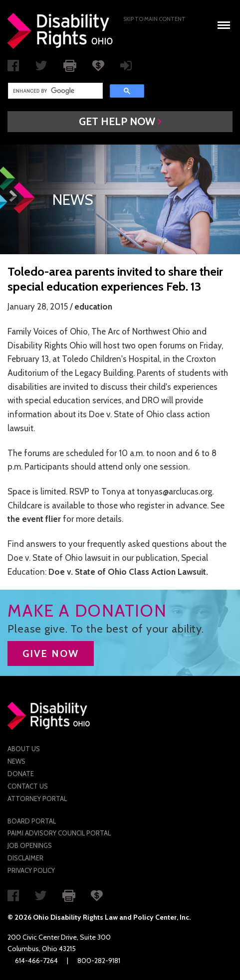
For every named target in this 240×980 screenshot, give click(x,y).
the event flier (34, 519)
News (16, 761)
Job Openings (30, 845)
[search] (54, 91)
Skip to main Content (154, 19)
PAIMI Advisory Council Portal (59, 833)
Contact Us (28, 786)
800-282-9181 (99, 961)
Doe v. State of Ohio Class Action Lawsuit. (128, 572)
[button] (120, 122)
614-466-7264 (36, 961)
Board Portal (32, 821)
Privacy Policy (31, 870)
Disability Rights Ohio (60, 31)
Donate (21, 774)
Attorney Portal (37, 799)
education (93, 307)
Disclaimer (25, 858)
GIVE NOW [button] (51, 653)
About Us (24, 749)
